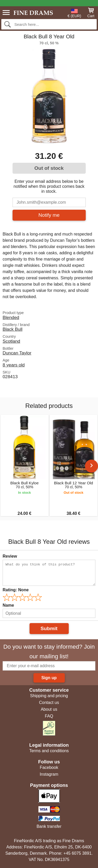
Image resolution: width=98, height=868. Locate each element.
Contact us (49, 703)
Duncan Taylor (17, 353)
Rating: (16, 590)
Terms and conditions (49, 751)
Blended (11, 317)
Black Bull (13, 329)
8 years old (14, 365)
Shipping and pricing (49, 696)
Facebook (49, 767)
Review (10, 556)
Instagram (49, 774)
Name (8, 605)
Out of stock (49, 168)
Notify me (49, 215)
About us (49, 709)
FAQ (49, 716)
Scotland (11, 341)
